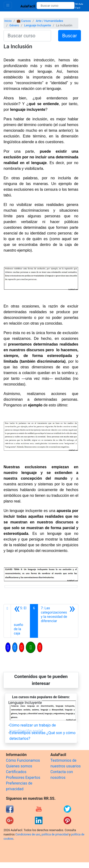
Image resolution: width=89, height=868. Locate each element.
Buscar (70, 36)
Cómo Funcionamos (23, 760)
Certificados (16, 772)
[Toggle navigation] (8, 5)
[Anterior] (20, 621)
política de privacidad (55, 834)
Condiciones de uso (28, 834)
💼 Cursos (24, 21)
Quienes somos (19, 766)
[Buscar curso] (55, 5)
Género (14, 25)
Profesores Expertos (23, 778)
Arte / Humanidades (49, 21)
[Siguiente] (58, 621)
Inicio (8, 21)
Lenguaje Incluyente (38, 25)
